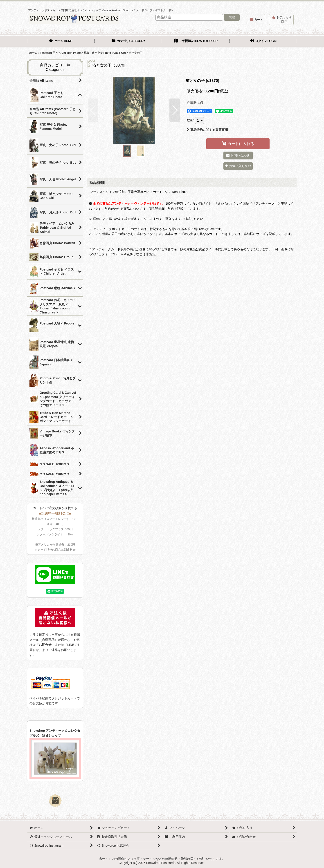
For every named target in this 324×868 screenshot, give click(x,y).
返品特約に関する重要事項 (207, 130)
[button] (93, 110)
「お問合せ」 (45, 645)
